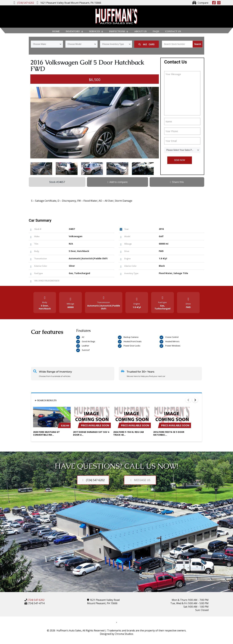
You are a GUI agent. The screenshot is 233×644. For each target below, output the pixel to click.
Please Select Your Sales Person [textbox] (182, 150)
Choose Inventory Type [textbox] (113, 44)
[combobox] (47, 44)
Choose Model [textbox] (74, 44)
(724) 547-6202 (36, 600)
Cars (147, 44)
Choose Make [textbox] (39, 44)
